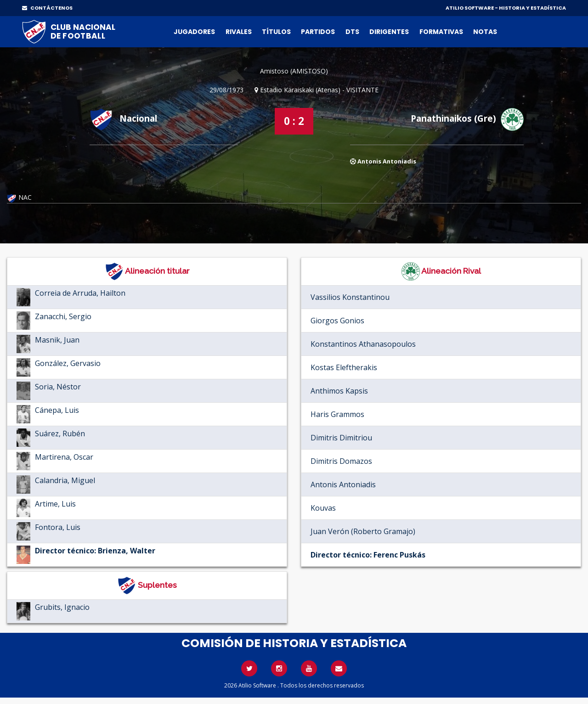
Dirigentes (389, 32)
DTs (352, 32)
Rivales (239, 32)
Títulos (276, 32)
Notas (485, 32)
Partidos (318, 32)
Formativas (441, 32)
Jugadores (194, 32)
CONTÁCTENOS (47, 8)
